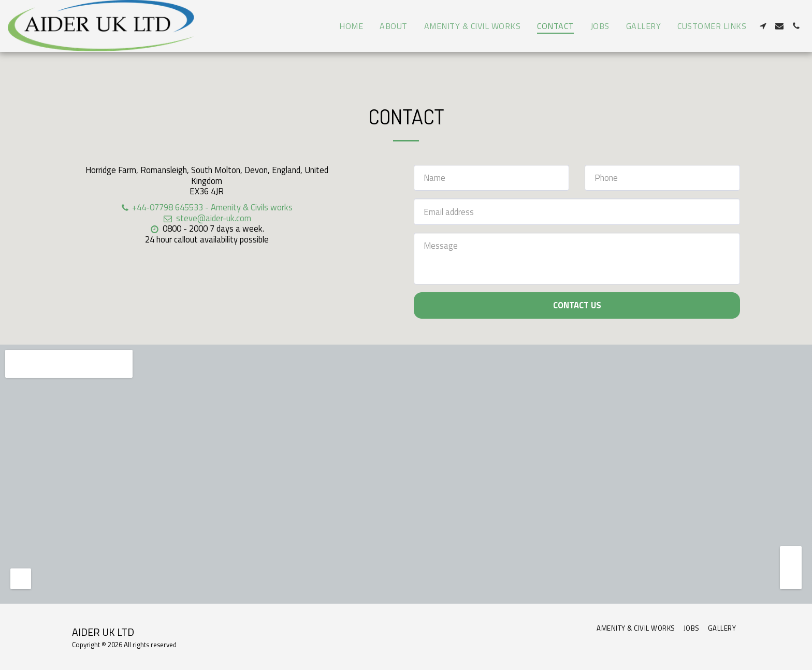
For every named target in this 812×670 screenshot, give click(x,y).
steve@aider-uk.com (206, 218)
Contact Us (577, 305)
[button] (763, 26)
